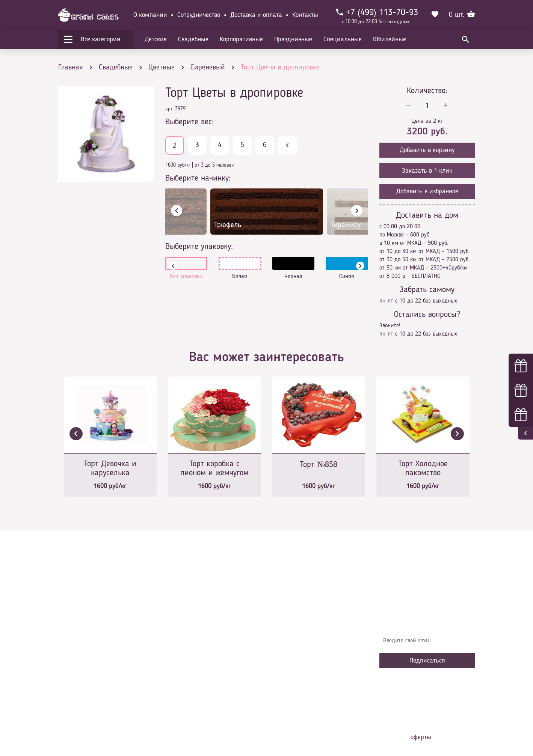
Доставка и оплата (256, 15)
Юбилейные (390, 39)
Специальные (343, 39)
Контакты (305, 15)
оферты (421, 737)
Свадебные (193, 39)
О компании (150, 15)
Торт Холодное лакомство (423, 468)
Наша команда (189, 692)
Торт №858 (319, 465)
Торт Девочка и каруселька (110, 468)
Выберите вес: (189, 122)
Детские (156, 39)
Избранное (184, 670)
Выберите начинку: (198, 178)
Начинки (181, 658)
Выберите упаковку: (199, 247)
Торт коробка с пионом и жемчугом (214, 468)
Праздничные (293, 39)
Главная (181, 613)
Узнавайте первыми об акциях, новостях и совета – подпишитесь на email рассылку (425, 619)
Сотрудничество (199, 15)
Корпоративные (241, 39)
